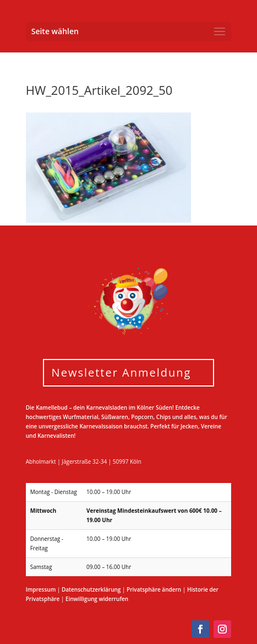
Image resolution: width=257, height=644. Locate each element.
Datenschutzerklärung (91, 589)
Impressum (41, 589)
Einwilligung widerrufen (97, 599)
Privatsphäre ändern (154, 589)
